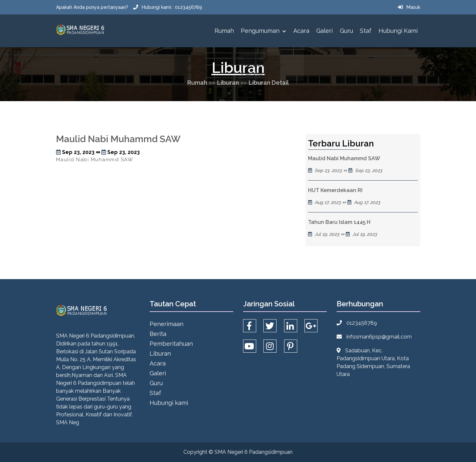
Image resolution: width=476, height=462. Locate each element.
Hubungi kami (398, 31)
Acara (301, 31)
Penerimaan (166, 324)
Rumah (224, 31)
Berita (158, 334)
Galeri (324, 31)
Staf (366, 31)
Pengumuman (263, 31)
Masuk (413, 7)
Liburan (228, 83)
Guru (346, 31)
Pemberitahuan (171, 344)
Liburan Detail (269, 83)
